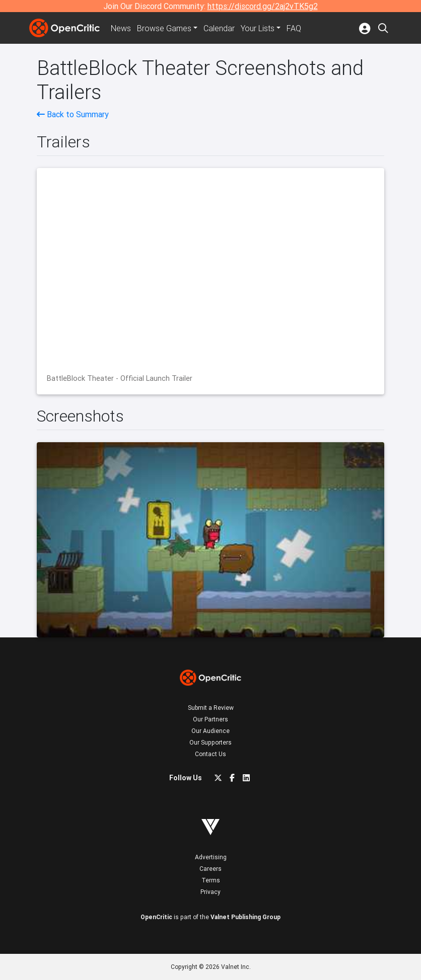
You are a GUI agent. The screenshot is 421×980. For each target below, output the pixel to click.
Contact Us (210, 754)
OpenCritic (156, 917)
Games (164, 28)
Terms (211, 880)
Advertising (211, 857)
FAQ (294, 28)
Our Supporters (210, 742)
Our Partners (210, 719)
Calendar (219, 28)
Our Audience (210, 731)
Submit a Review (211, 708)
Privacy (210, 892)
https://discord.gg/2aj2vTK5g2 (263, 6)
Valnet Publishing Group (245, 917)
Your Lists (258, 28)
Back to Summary (73, 114)
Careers (210, 869)
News (121, 28)
